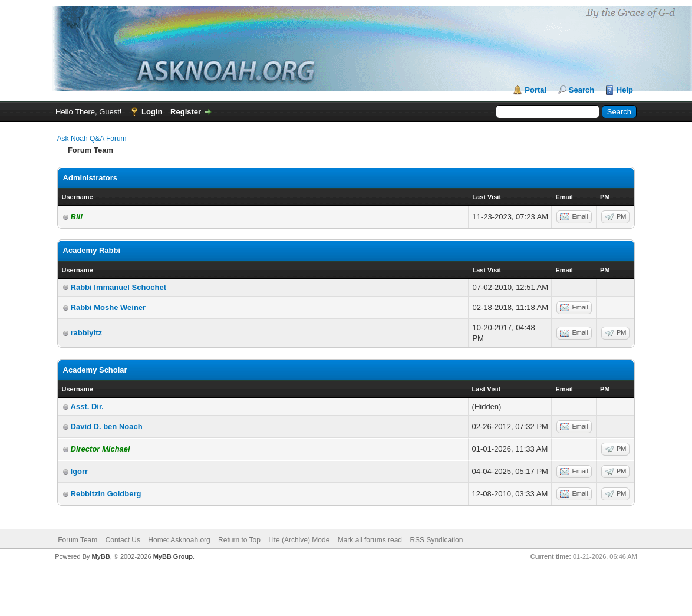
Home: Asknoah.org (179, 540)
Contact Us (123, 540)
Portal (536, 90)
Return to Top (239, 540)
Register (186, 112)
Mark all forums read (370, 540)
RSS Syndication (436, 540)
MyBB (101, 556)
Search (581, 90)
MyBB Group (173, 556)
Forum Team (78, 540)
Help (625, 90)
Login (152, 112)
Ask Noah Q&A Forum (92, 139)
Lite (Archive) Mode (299, 540)
